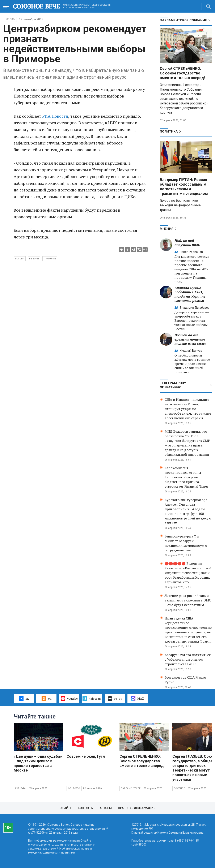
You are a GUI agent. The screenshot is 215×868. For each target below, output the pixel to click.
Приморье (50, 259)
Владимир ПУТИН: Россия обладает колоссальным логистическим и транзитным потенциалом (184, 187)
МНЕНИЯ (167, 229)
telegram (92, 698)
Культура (20, 788)
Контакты (86, 808)
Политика (169, 131)
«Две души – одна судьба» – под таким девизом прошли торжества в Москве (38, 763)
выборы (34, 259)
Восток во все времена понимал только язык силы (190, 339)
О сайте (66, 808)
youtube (69, 698)
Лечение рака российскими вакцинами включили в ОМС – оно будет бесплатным (188, 600)
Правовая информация (137, 808)
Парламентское (131, 788)
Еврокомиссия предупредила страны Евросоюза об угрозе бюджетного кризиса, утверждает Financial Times (186, 477)
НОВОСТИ (10, 19)
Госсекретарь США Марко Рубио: (185, 680)
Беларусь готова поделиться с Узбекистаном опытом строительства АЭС (188, 659)
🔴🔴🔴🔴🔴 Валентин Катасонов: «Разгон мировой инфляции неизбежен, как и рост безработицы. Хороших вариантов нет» (188, 573)
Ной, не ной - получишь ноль (187, 243)
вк (24, 698)
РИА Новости (55, 116)
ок (47, 698)
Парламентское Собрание (183, 20)
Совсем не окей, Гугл (86, 756)
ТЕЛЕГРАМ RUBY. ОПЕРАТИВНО (173, 385)
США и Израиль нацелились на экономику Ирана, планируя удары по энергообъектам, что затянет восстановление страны (188, 409)
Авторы (106, 808)
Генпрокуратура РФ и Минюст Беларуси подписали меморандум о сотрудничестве (186, 543)
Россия (20, 259)
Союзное (179, 788)
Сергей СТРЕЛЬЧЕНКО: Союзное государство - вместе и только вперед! (182, 73)
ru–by (115, 699)
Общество (74, 788)
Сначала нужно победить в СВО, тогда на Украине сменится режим (190, 294)
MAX (137, 699)
